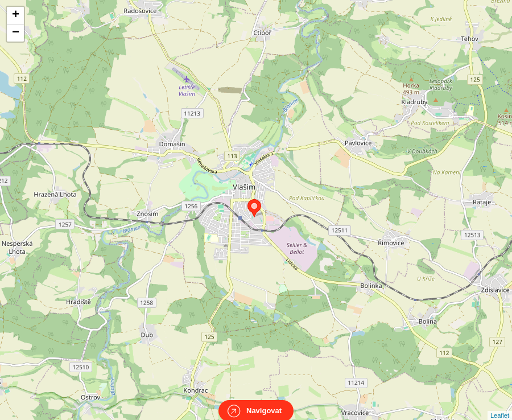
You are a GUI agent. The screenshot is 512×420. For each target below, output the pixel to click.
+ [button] (16, 15)
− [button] (16, 33)
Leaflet (500, 405)
